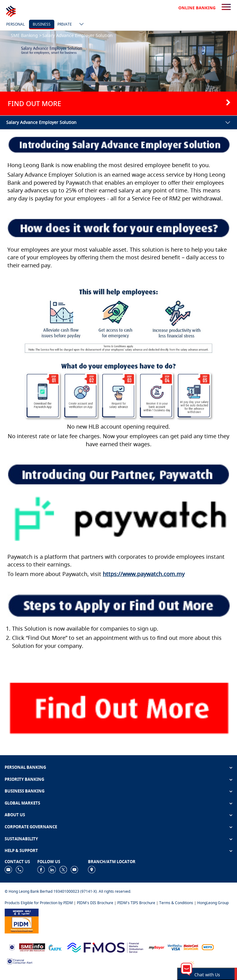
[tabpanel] (118, 73)
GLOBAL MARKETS (22, 803)
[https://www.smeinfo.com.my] (32, 947)
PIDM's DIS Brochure (95, 903)
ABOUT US (15, 815)
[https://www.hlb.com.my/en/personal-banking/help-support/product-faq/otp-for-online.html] (183, 947)
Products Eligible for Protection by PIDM (39, 903)
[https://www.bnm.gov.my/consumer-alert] (20, 961)
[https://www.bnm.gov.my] (12, 947)
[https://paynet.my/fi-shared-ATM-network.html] (208, 947)
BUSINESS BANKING (25, 791)
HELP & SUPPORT (21, 850)
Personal (15, 24)
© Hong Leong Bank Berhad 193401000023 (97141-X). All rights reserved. (68, 891)
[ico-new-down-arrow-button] (80, 25)
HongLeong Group (213, 903)
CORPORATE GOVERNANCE (31, 827)
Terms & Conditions (176, 903)
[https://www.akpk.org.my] (55, 947)
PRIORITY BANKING (24, 779)
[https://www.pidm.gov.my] (22, 920)
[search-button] (226, 7)
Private (65, 24)
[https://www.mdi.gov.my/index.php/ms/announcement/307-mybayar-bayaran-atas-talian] (157, 947)
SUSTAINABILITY (21, 839)
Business (42, 24)
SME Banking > (26, 35)
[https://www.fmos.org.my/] (105, 947)
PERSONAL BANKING (25, 767)
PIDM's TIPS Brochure (136, 903)
